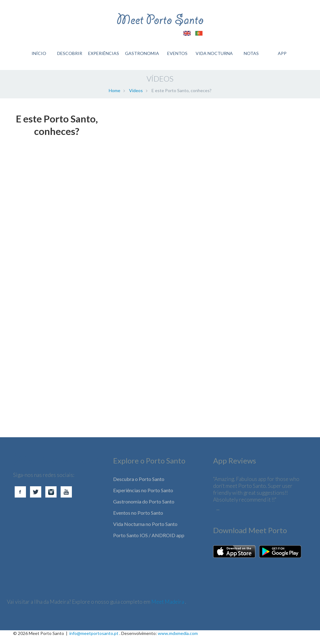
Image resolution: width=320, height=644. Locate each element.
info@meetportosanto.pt (94, 641)
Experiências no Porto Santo (143, 498)
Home (115, 98)
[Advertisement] (57, 426)
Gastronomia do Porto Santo (144, 509)
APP (283, 56)
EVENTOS (177, 56)
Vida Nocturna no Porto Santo (145, 531)
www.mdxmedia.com (178, 641)
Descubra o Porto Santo (139, 486)
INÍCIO (37, 56)
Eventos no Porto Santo (138, 520)
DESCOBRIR (68, 56)
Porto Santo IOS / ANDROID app (149, 543)
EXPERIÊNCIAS (103, 56)
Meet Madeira (168, 609)
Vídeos (136, 98)
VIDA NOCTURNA (215, 56)
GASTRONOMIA (141, 56)
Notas (252, 56)
